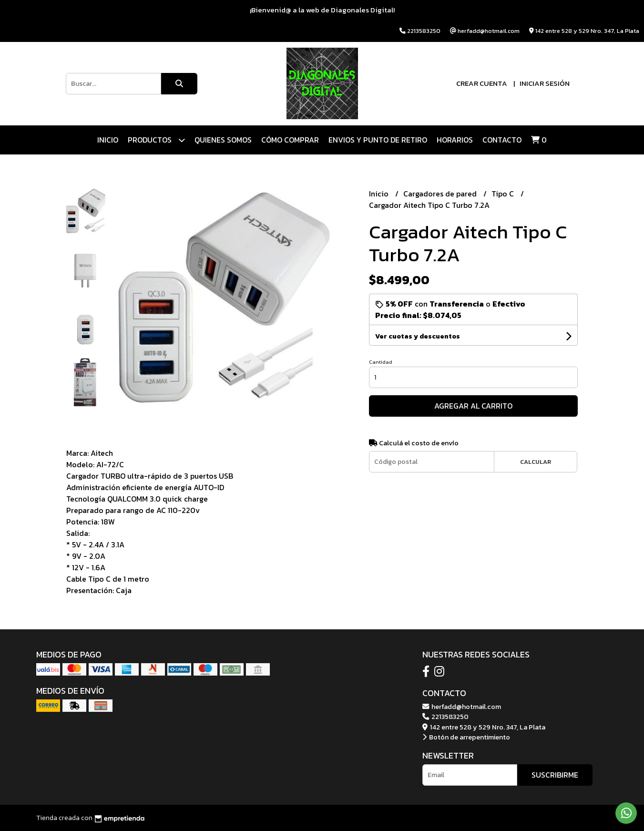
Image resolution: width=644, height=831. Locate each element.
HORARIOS (455, 140)
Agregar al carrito (473, 406)
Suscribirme (555, 775)
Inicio (108, 140)
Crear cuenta (482, 83)
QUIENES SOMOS (223, 140)
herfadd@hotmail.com (462, 707)
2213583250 (445, 717)
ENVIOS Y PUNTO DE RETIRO (378, 140)
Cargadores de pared (441, 194)
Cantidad (381, 362)
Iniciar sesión (545, 83)
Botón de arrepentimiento (466, 737)
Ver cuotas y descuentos (418, 336)
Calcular (536, 462)
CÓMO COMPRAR (290, 140)
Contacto (502, 140)
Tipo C (504, 194)
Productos (156, 140)
